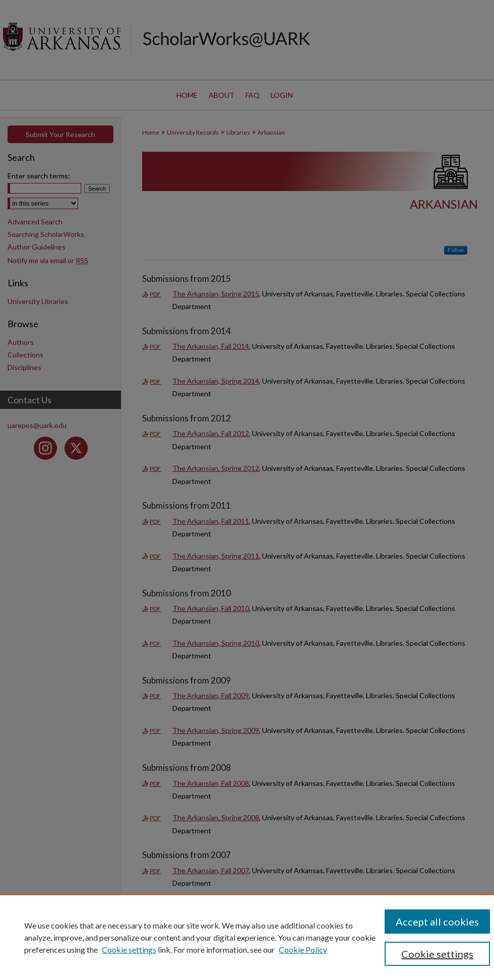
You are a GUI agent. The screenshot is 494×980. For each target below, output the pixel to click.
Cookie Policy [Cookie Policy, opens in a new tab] (303, 950)
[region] (247, 937)
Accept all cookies (437, 922)
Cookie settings (129, 950)
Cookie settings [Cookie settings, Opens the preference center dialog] (437, 954)
